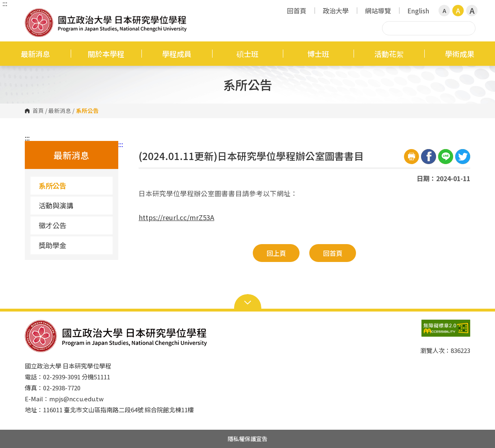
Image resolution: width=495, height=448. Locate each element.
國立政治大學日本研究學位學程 (33, 14)
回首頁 (297, 11)
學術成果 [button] (460, 54)
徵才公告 (52, 225)
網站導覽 (378, 11)
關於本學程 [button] (106, 54)
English (418, 11)
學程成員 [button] (177, 54)
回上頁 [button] (276, 253)
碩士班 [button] (247, 54)
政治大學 (336, 11)
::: (5, 3)
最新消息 (60, 111)
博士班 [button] (318, 54)
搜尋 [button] (468, 28)
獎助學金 (52, 245)
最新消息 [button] (35, 54)
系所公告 (52, 185)
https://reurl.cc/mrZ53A (176, 217)
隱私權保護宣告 (247, 439)
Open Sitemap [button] (248, 302)
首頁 (38, 111)
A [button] (444, 11)
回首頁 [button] (333, 253)
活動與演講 (56, 205)
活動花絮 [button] (389, 54)
